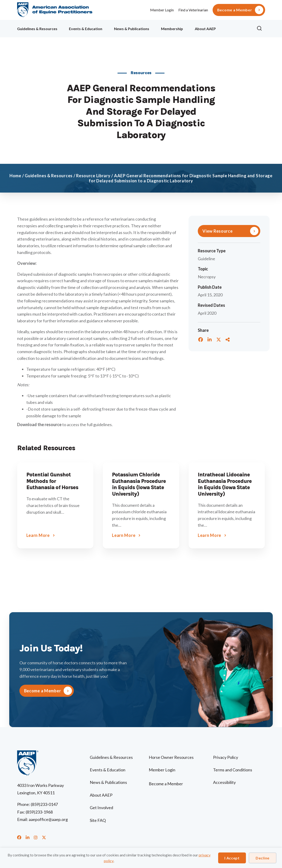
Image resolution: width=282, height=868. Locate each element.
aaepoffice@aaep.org (48, 819)
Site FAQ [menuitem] (98, 820)
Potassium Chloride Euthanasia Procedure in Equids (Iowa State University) (139, 484)
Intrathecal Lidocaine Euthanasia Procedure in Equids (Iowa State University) (225, 484)
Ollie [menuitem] (236, 28)
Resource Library (93, 176)
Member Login (162, 10)
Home (15, 176)
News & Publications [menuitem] (132, 29)
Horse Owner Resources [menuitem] (171, 757)
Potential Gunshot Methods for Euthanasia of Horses (52, 481)
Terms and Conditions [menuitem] (233, 770)
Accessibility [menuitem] (224, 782)
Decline (263, 858)
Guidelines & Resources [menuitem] (37, 29)
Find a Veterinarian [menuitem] (193, 10)
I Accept (232, 858)
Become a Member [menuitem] (235, 10)
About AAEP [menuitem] (205, 29)
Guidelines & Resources (49, 176)
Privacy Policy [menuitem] (226, 757)
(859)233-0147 (44, 804)
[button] (261, 29)
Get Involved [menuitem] (101, 808)
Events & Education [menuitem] (86, 29)
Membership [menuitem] (172, 29)
